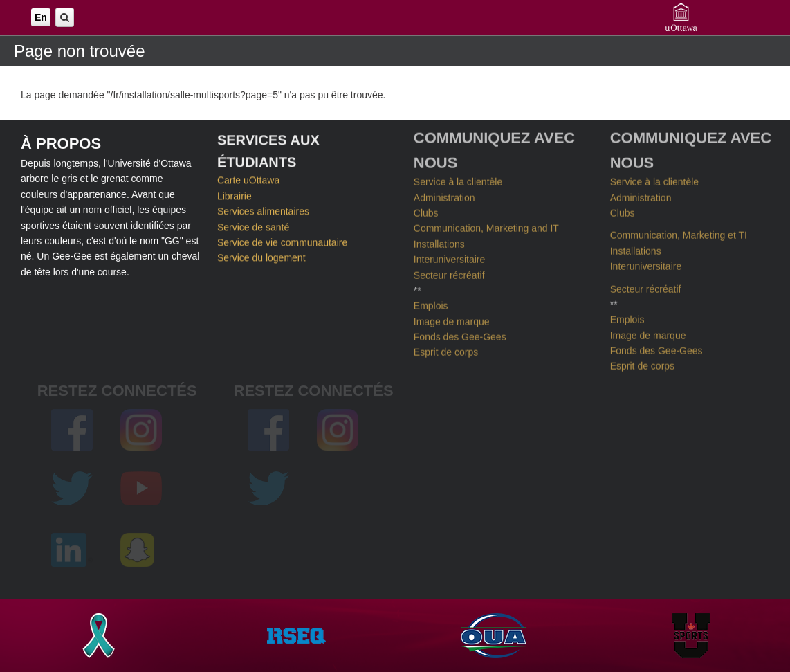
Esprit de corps (446, 349)
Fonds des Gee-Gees (460, 334)
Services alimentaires (263, 210)
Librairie (235, 194)
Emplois (431, 302)
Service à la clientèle (458, 179)
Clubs (426, 210)
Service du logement (261, 257)
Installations (439, 241)
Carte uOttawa (248, 179)
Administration (444, 194)
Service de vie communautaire (282, 241)
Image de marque (452, 318)
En (41, 17)
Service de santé (253, 226)
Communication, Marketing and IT (486, 225)
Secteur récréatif (449, 271)
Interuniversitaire (450, 256)
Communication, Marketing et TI (679, 232)
